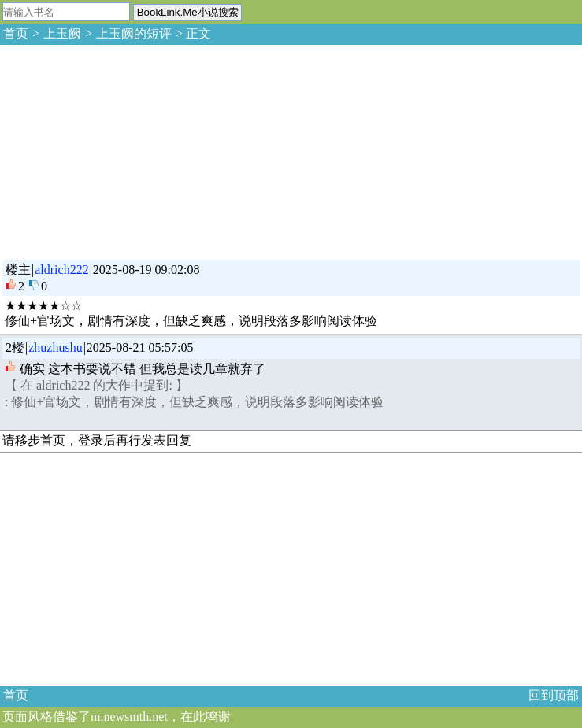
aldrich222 (61, 270)
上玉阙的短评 (134, 33)
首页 (16, 33)
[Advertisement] (118, 150)
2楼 (15, 347)
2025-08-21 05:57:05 (140, 347)
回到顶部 (554, 695)
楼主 (18, 270)
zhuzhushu (55, 347)
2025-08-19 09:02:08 (146, 270)
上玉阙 (62, 33)
